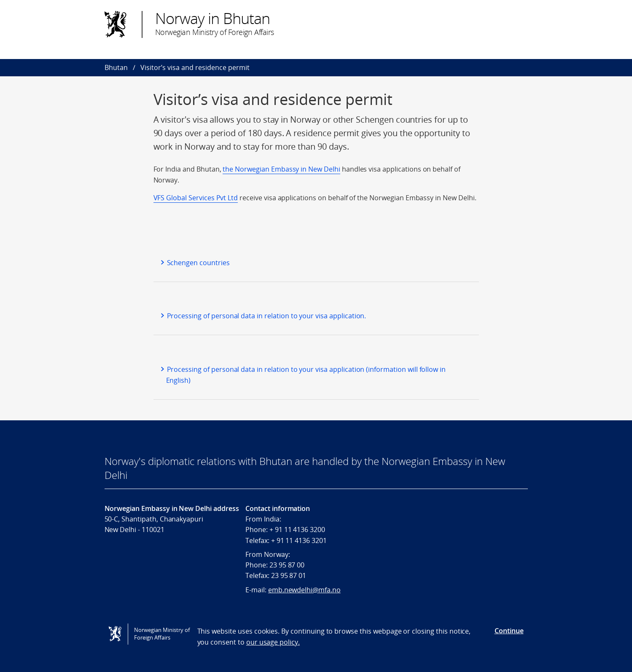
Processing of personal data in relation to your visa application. (267, 316)
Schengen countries (198, 263)
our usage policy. (273, 642)
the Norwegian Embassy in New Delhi (281, 169)
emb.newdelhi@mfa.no (304, 590)
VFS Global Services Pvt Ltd (196, 198)
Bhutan (116, 67)
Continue (509, 631)
